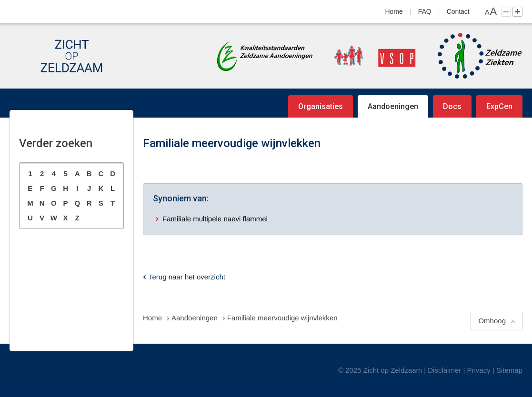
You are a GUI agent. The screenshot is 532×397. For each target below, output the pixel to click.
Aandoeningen (393, 106)
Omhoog (492, 321)
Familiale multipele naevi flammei (215, 219)
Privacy (479, 370)
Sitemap (509, 370)
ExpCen (499, 106)
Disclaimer (444, 370)
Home (394, 11)
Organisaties (321, 106)
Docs (452, 106)
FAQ (425, 11)
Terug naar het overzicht (187, 277)
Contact (458, 11)
